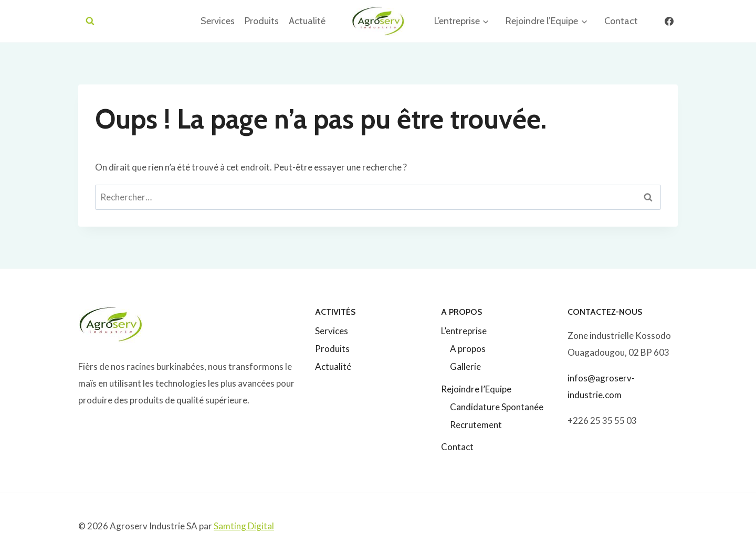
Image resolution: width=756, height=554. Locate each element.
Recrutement (476, 425)
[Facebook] (669, 21)
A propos (468, 349)
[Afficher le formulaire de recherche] (90, 21)
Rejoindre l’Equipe (476, 389)
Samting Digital (244, 526)
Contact (621, 21)
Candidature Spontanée (497, 407)
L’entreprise (464, 331)
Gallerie (465, 366)
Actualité (307, 21)
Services (218, 21)
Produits (262, 21)
